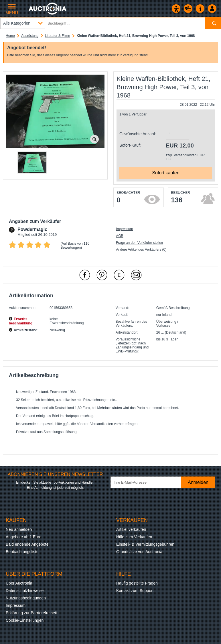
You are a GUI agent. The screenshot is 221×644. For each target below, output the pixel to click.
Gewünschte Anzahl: (138, 134)
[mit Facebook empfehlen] (85, 275)
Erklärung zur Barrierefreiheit (31, 613)
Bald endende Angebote (27, 544)
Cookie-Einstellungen (25, 620)
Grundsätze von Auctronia (139, 552)
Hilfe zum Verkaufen (134, 537)
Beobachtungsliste (22, 552)
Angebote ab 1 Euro (24, 537)
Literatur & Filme (58, 36)
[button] (32, 163)
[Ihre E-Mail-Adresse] (150, 482)
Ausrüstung (30, 36)
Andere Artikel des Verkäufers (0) (141, 250)
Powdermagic (32, 229)
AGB (120, 236)
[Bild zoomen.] (94, 139)
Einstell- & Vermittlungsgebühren (145, 544)
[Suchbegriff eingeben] (110, 23)
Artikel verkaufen (131, 529)
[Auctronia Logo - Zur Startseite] (48, 9)
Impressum (124, 229)
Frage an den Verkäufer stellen (139, 243)
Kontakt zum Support (135, 591)
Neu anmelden (19, 529)
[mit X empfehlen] (119, 275)
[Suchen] (213, 23)
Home (10, 36)
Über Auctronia (19, 583)
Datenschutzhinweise (25, 591)
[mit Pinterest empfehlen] (102, 275)
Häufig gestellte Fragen (137, 583)
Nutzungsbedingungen (26, 598)
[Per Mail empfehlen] (136, 275)
